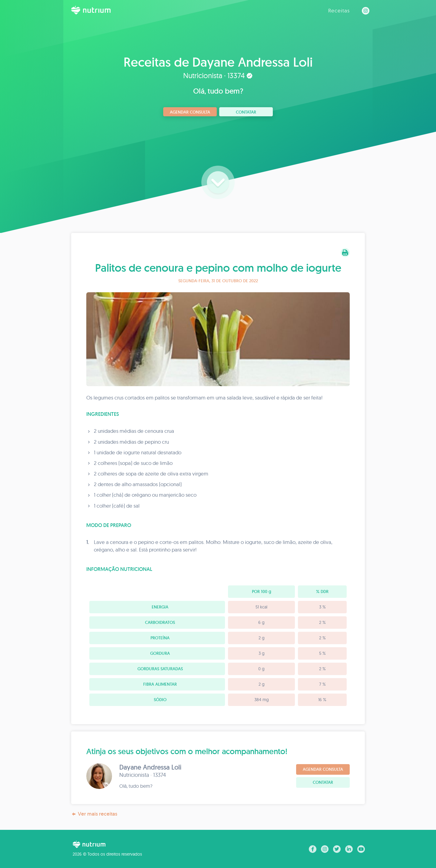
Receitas (339, 10)
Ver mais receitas (94, 814)
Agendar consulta (190, 112)
